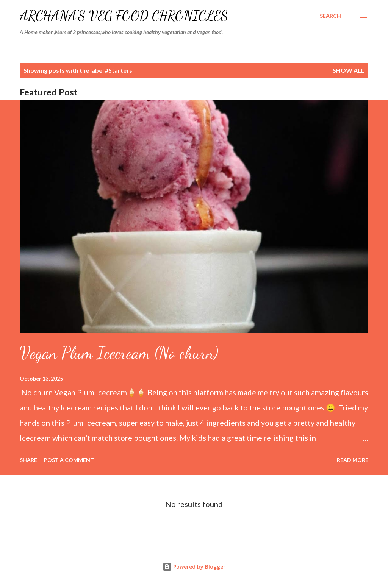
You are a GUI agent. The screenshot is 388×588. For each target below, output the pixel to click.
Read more (353, 460)
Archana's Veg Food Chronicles (124, 16)
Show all (349, 70)
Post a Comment (69, 460)
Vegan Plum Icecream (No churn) (119, 353)
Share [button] (28, 460)
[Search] (330, 16)
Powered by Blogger (194, 567)
